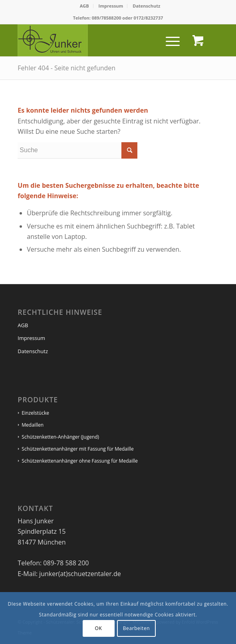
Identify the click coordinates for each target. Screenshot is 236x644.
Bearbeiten (137, 628)
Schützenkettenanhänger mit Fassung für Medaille (77, 449)
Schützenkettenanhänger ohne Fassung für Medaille (80, 461)
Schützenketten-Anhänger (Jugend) (60, 437)
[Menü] (169, 40)
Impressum (111, 6)
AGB (84, 6)
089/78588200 (107, 18)
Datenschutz (146, 6)
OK (99, 628)
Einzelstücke (35, 413)
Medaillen (33, 425)
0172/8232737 (149, 18)
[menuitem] (85, 6)
